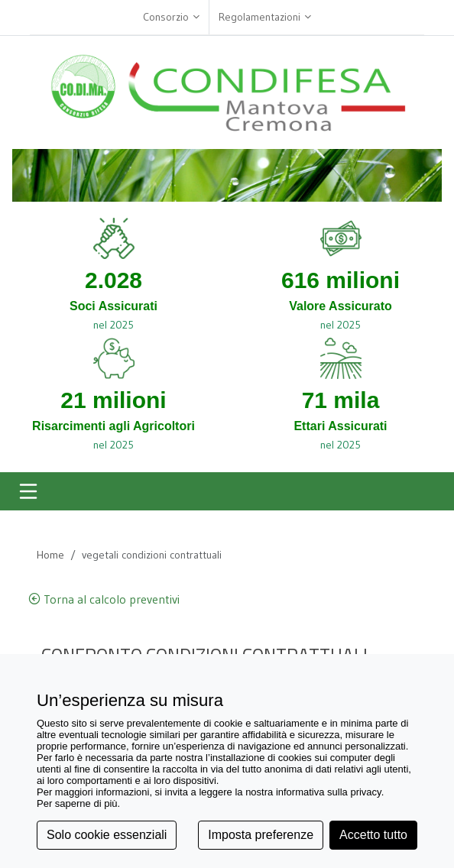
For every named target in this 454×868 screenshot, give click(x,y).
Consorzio (171, 17)
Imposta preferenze (261, 835)
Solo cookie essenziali (107, 835)
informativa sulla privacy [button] (329, 792)
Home (50, 555)
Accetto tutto (373, 835)
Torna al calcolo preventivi (104, 599)
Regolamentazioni (265, 17)
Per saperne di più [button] (77, 803)
